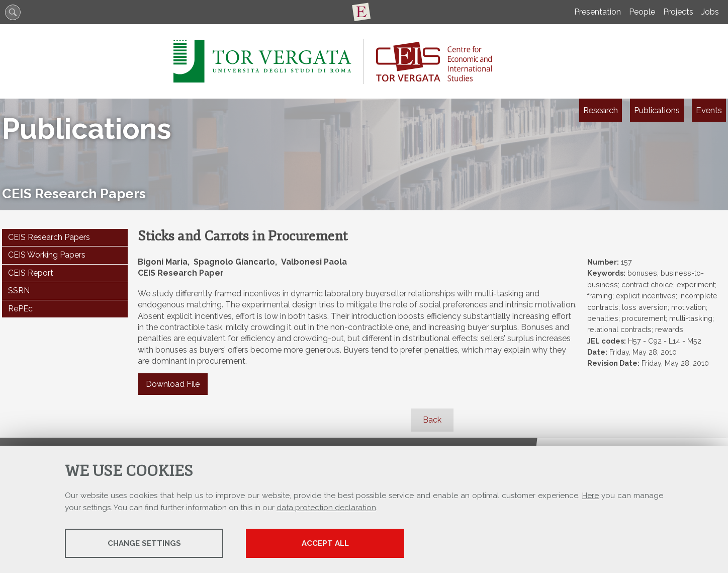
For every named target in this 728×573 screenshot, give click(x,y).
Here (590, 496)
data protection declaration (326, 508)
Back (432, 420)
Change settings (144, 543)
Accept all (325, 543)
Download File (173, 384)
